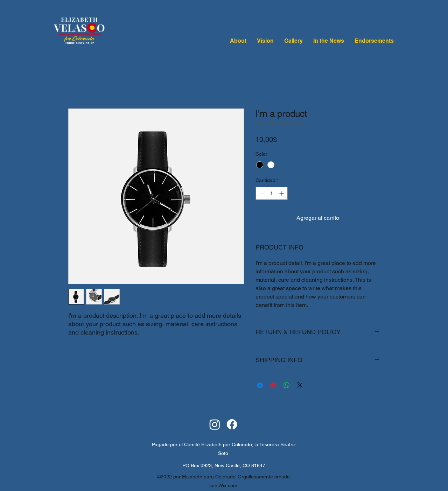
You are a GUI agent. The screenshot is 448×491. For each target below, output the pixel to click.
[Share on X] (300, 385)
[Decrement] (261, 193)
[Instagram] (215, 424)
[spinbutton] (272, 193)
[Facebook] (232, 424)
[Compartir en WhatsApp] (287, 385)
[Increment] (282, 193)
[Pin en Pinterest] (273, 385)
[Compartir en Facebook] (260, 385)
